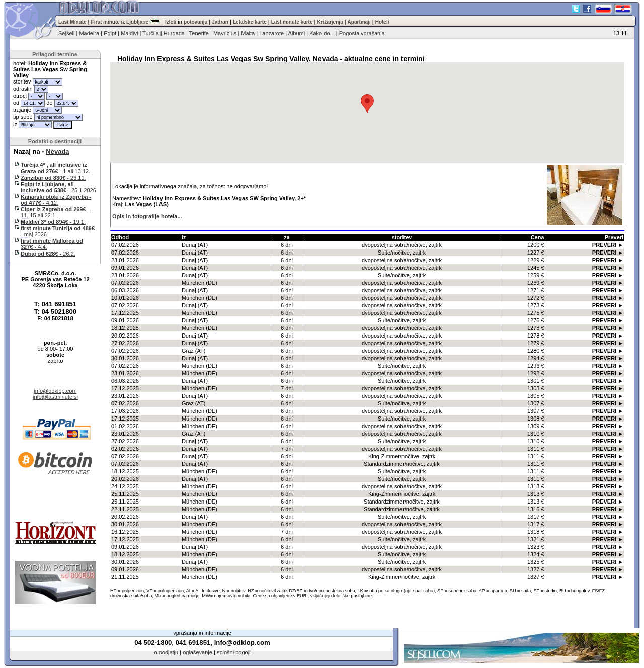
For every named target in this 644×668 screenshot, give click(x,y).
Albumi (297, 33)
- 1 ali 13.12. (55, 168)
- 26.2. (48, 254)
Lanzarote (271, 33)
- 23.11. (53, 178)
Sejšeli (66, 33)
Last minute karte (292, 22)
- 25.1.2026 (58, 187)
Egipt (110, 33)
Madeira (89, 33)
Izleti (171, 22)
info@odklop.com (55, 391)
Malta (248, 33)
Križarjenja (330, 22)
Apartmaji (359, 22)
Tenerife (199, 33)
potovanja (195, 22)
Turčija (151, 33)
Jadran (220, 22)
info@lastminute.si (55, 397)
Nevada (57, 152)
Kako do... (322, 33)
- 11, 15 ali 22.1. (55, 212)
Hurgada (174, 33)
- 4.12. (56, 200)
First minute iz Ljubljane (120, 22)
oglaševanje (197, 652)
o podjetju (166, 652)
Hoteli (382, 22)
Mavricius (225, 33)
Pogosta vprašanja (362, 33)
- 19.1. (53, 222)
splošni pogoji (234, 652)
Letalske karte (250, 22)
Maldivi (129, 33)
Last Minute (72, 22)
